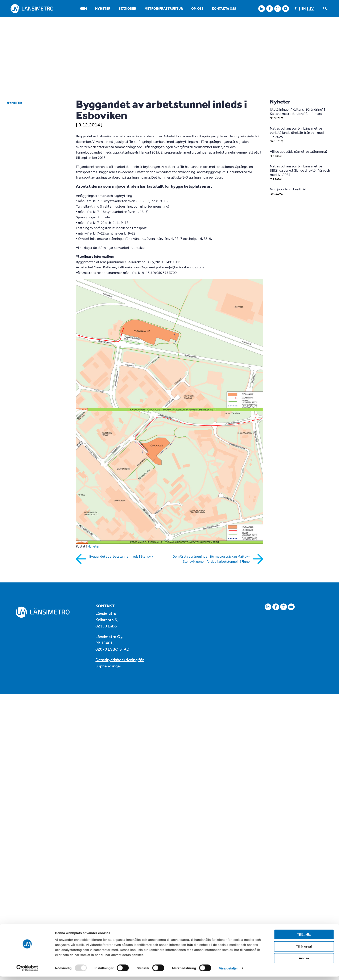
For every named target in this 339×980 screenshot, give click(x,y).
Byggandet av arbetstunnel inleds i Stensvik (121, 556)
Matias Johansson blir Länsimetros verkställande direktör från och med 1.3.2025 (297, 132)
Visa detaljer (228, 864)
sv (311, 8)
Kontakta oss (224, 8)
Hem (83, 8)
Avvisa (304, 854)
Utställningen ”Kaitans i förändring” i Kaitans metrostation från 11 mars (297, 111)
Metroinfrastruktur (164, 8)
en (303, 8)
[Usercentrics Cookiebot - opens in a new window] (27, 864)
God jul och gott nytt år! (288, 189)
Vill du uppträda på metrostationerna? (299, 151)
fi (296, 8)
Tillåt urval (304, 842)
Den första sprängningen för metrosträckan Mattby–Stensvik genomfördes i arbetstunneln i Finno (211, 559)
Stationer (127, 8)
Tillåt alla (304, 830)
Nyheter (103, 8)
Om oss (197, 8)
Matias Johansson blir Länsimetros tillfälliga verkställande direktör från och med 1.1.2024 (300, 170)
